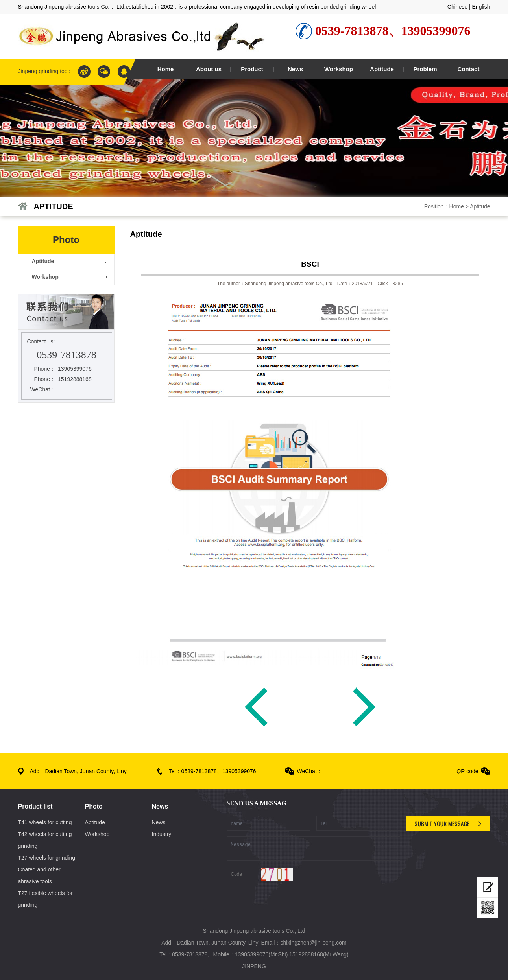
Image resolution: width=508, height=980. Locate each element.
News (159, 822)
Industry (162, 834)
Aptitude (480, 206)
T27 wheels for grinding (47, 858)
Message (313, 849)
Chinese (457, 7)
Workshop (97, 834)
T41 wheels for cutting (45, 822)
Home (457, 206)
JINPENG (254, 966)
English (481, 7)
